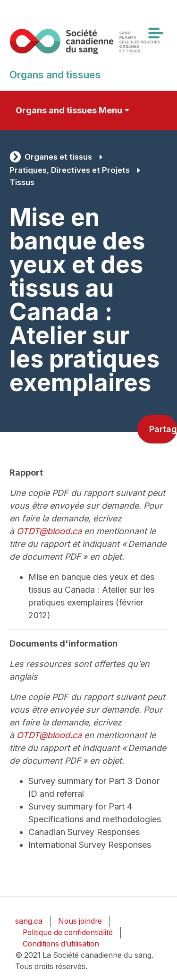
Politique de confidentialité (68, 933)
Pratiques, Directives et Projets (70, 170)
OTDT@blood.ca (49, 531)
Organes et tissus (58, 157)
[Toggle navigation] (155, 33)
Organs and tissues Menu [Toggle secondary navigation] (69, 110)
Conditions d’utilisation (61, 944)
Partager (163, 429)
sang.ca (29, 921)
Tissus (22, 182)
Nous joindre (80, 921)
